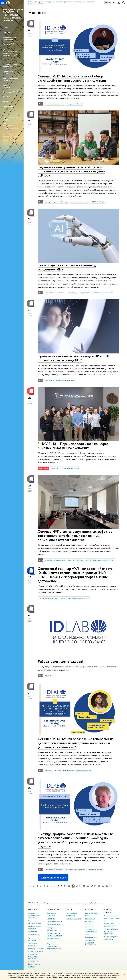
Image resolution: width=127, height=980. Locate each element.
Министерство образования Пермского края (90, 942)
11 (69, 886)
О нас (5, 27)
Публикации (8, 106)
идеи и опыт (55, 468)
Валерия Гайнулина (12, 128)
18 (95, 886)
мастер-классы (60, 560)
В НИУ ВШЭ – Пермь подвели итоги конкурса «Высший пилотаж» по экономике (73, 446)
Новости (6, 32)
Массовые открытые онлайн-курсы (111, 938)
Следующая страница (53, 878)
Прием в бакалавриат (54, 922)
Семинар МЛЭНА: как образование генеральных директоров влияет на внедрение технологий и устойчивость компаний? (75, 743)
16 (88, 886)
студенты (48, 560)
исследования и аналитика (55, 104)
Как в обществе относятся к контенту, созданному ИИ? (67, 267)
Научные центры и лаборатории (72, 914)
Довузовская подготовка (52, 914)
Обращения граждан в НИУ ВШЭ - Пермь (36, 922)
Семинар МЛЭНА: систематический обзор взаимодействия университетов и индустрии (72, 78)
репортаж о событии (74, 104)
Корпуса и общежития (36, 949)
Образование (53, 910)
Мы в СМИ (7, 97)
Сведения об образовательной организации (34, 915)
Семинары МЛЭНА (11, 92)
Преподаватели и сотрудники (34, 939)
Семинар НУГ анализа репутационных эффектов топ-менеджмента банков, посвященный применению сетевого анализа (75, 536)
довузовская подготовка (70, 468)
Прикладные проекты (73, 918)
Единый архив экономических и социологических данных (91, 930)
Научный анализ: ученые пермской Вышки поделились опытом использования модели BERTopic (71, 171)
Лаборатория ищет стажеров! (60, 661)
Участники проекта (7, 86)
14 (81, 886)
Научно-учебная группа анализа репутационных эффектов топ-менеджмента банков (100, 560)
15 (84, 886)
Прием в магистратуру (55, 925)
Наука (69, 910)
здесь (18, 976)
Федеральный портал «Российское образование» (111, 931)
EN (109, 2)
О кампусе (34, 910)
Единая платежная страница (34, 965)
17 (92, 886)
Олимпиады (51, 918)
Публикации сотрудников (89, 923)
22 (111, 886)
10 (65, 886)
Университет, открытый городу (56, 202)
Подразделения (34, 935)
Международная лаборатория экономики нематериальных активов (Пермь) (70, 903)
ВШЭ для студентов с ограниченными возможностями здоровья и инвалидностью (36, 956)
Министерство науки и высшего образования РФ (111, 918)
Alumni (6, 102)
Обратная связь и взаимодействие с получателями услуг (54, 946)
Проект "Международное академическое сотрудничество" (10, 52)
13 (77, 886)
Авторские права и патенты (11, 79)
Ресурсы (89, 910)
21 (107, 886)
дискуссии (49, 770)
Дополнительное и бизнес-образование (54, 934)
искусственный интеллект (102, 293)
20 (103, 886)
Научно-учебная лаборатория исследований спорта (75, 598)
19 (99, 886)
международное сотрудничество (79, 293)
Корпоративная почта (92, 937)
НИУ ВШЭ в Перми (98, 202)
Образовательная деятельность (10, 66)
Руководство (33, 932)
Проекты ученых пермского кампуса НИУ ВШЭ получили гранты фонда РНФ (74, 358)
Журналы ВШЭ (90, 918)
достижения (49, 380)
